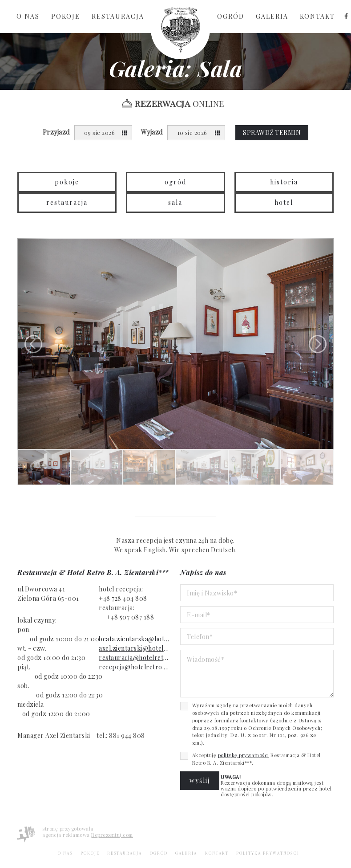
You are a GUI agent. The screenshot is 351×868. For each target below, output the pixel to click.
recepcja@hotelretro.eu (135, 667)
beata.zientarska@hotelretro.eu (135, 639)
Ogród (231, 16)
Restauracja (118, 16)
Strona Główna (180, 30)
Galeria (272, 16)
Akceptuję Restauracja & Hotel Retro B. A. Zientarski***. (256, 759)
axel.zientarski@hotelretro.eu (135, 648)
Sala (175, 202)
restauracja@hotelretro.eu (135, 658)
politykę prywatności (244, 755)
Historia (284, 182)
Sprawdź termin (272, 132)
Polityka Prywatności (268, 853)
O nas (28, 16)
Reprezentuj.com (112, 835)
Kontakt (317, 16)
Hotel (284, 202)
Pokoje (66, 16)
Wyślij (200, 780)
